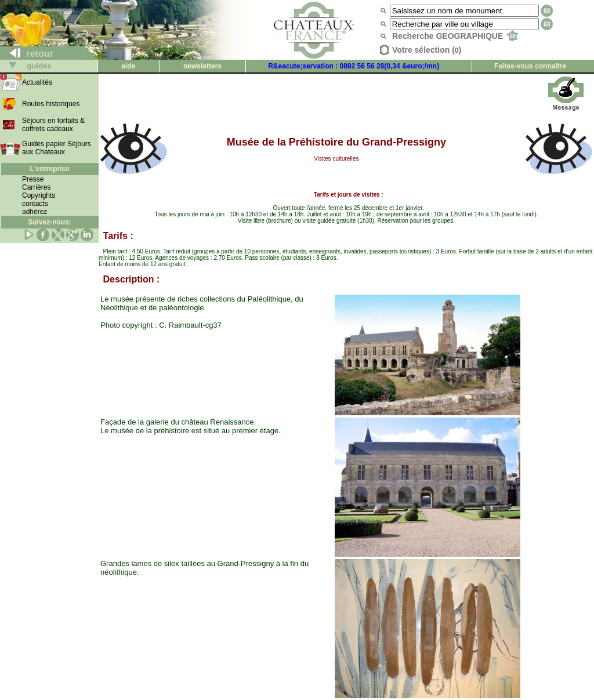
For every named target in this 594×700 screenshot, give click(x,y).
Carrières (36, 187)
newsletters (202, 66)
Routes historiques (51, 104)
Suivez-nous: (50, 222)
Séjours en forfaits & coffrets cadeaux (53, 125)
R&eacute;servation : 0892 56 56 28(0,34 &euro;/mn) (354, 66)
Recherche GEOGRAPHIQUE (455, 36)
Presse (33, 179)
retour (27, 54)
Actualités (37, 82)
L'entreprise (49, 169)
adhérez (35, 212)
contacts (35, 204)
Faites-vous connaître (530, 66)
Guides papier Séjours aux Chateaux (57, 148)
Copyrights (39, 195)
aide (128, 66)
